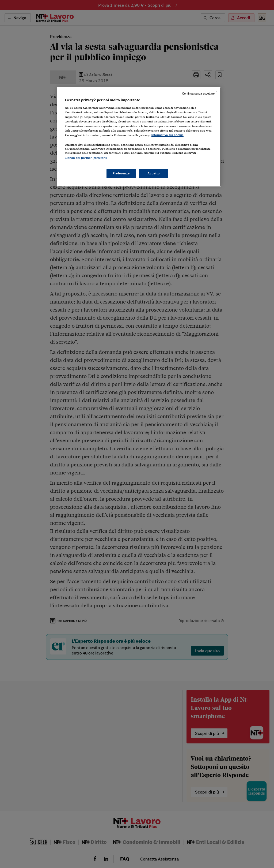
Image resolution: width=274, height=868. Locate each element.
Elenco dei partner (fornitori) (86, 158)
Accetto (154, 173)
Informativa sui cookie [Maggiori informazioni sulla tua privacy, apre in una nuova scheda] (168, 135)
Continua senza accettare (199, 93)
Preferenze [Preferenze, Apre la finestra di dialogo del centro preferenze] (121, 173)
